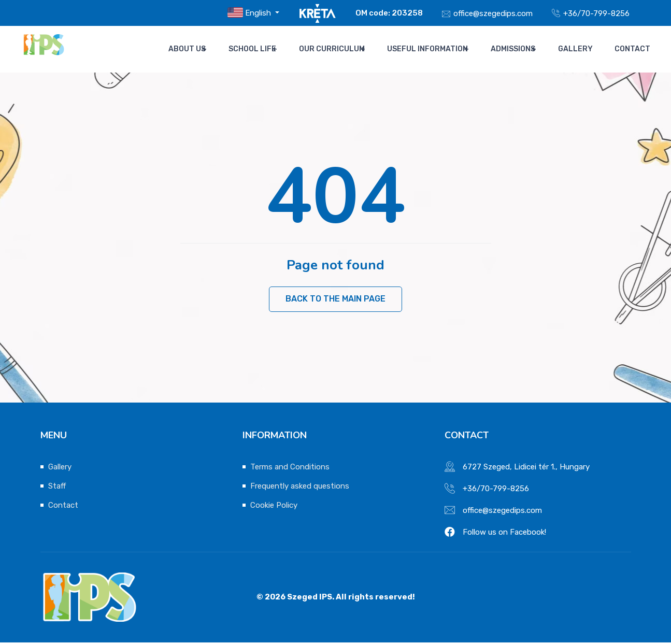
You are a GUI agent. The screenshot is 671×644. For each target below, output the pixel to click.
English (250, 12)
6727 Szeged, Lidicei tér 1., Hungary (526, 468)
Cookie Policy (274, 507)
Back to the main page (336, 300)
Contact (632, 49)
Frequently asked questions (300, 488)
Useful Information (439, 49)
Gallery (583, 49)
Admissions (523, 49)
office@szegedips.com (493, 13)
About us (204, 49)
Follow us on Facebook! (504, 534)
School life (267, 49)
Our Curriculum (345, 49)
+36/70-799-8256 (596, 13)
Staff (57, 488)
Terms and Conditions (290, 468)
